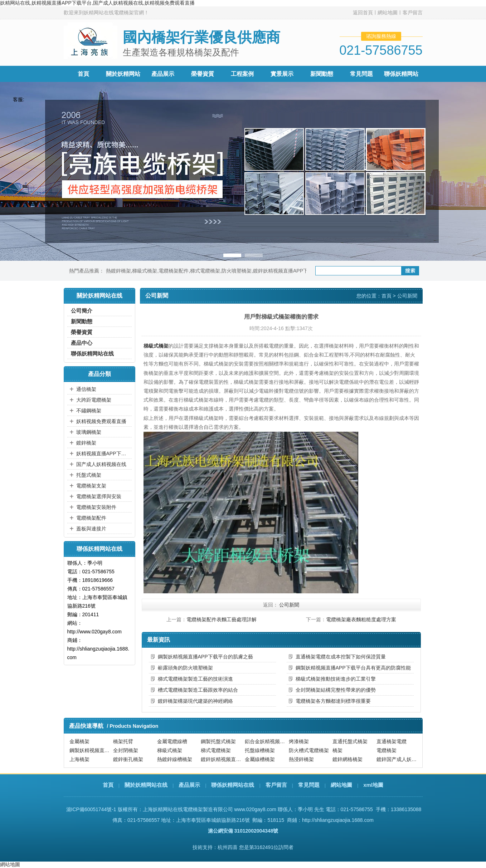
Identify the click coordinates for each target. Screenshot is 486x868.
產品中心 (82, 343)
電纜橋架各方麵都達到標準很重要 (333, 701)
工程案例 (242, 74)
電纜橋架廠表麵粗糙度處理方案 (361, 619)
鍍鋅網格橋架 (348, 759)
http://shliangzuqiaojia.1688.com (338, 820)
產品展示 (163, 74)
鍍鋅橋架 (86, 443)
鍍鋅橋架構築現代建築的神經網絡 (195, 701)
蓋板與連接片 (91, 529)
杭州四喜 (228, 847)
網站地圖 (388, 13)
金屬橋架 (79, 741)
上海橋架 (79, 759)
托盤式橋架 (89, 475)
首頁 (83, 74)
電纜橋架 (387, 750)
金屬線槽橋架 (260, 759)
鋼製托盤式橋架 (218, 741)
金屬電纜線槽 (172, 741)
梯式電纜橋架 (205, 271)
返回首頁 (363, 13)
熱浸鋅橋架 (301, 759)
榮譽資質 (203, 74)
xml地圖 (373, 785)
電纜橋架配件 (174, 271)
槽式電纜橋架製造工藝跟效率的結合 (198, 690)
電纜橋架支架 (91, 486)
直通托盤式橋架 (350, 741)
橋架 (337, 750)
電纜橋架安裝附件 (96, 507)
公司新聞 (407, 296)
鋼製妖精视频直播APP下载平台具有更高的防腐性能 (353, 668)
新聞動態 (322, 74)
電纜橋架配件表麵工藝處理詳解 (222, 619)
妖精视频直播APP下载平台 (103, 453)
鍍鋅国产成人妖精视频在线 (398, 759)
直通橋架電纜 (392, 741)
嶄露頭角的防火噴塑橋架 (185, 668)
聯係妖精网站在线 (92, 354)
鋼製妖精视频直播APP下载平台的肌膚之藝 (205, 657)
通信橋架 (86, 389)
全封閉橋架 (126, 750)
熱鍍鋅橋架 (118, 271)
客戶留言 (413, 13)
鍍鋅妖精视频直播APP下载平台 (288, 271)
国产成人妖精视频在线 (101, 464)
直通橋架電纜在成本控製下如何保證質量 (341, 657)
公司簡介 (82, 311)
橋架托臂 (123, 741)
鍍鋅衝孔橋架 (128, 759)
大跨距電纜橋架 (94, 400)
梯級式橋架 (145, 271)
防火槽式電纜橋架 (309, 750)
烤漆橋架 (299, 741)
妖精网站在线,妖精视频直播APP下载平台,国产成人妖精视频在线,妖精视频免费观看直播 (97, 3)
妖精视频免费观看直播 (101, 421)
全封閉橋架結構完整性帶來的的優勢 (336, 690)
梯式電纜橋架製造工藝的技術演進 (195, 679)
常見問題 (361, 74)
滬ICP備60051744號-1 (91, 809)
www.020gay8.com (255, 809)
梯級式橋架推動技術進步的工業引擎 (336, 679)
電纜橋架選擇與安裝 (99, 496)
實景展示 (282, 74)
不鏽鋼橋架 (89, 411)
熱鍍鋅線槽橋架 (175, 759)
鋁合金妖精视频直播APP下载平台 (266, 741)
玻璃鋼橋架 (89, 432)
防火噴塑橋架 (237, 271)
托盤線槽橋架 (260, 750)
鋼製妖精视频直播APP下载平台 (91, 750)
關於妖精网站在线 (146, 785)
